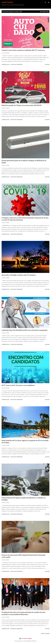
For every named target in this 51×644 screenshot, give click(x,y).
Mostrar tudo (44, 12)
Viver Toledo (7, 2)
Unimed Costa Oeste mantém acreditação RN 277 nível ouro (23, 50)
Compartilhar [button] (5, 64)
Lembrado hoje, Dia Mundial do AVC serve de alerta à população (24, 330)
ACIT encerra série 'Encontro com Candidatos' (18, 385)
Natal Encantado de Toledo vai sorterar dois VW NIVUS (22, 105)
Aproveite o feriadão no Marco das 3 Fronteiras (19, 275)
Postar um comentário (16, 64)
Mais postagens (45, 633)
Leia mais (47, 64)
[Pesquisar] (45, 2)
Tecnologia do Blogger (25, 638)
